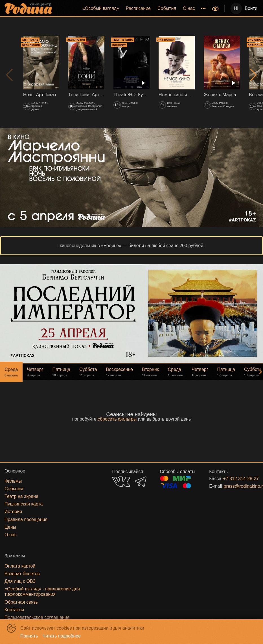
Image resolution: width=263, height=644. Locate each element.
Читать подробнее (62, 636)
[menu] (132, 8)
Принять (29, 636)
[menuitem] (101, 8)
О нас (189, 8)
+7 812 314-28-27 (234, 479)
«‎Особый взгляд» (101, 8)
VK (121, 482)
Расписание (138, 8)
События (167, 8)
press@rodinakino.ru (234, 486)
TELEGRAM (141, 482)
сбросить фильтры (117, 419)
